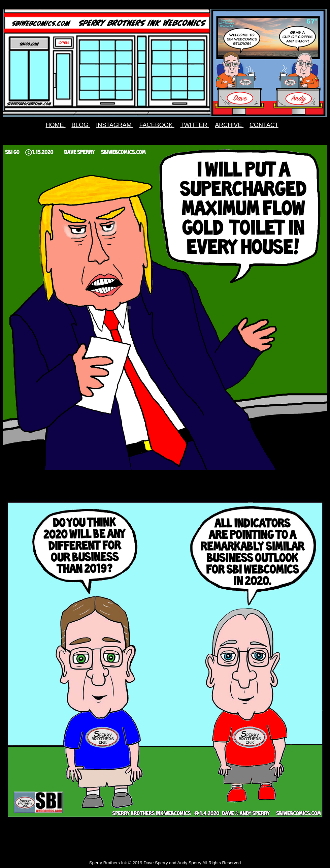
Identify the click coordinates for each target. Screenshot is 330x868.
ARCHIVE (229, 125)
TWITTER (194, 125)
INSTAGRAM (115, 125)
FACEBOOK (157, 125)
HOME (56, 125)
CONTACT (264, 125)
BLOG (81, 125)
